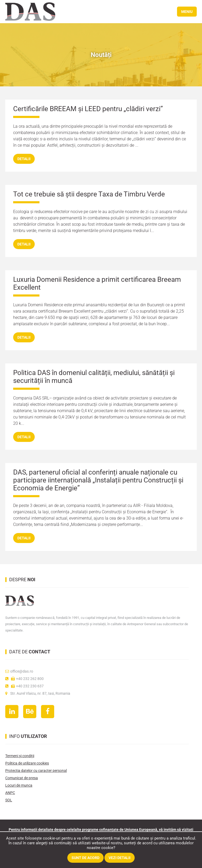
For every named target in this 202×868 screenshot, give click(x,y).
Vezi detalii (120, 858)
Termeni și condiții (20, 756)
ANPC (10, 793)
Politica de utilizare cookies (27, 763)
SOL (9, 800)
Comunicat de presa (22, 778)
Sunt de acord (85, 858)
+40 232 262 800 (24, 679)
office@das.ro (19, 671)
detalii (24, 159)
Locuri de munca (19, 785)
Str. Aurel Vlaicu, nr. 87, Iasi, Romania (38, 693)
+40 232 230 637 (24, 686)
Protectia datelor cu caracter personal (36, 771)
